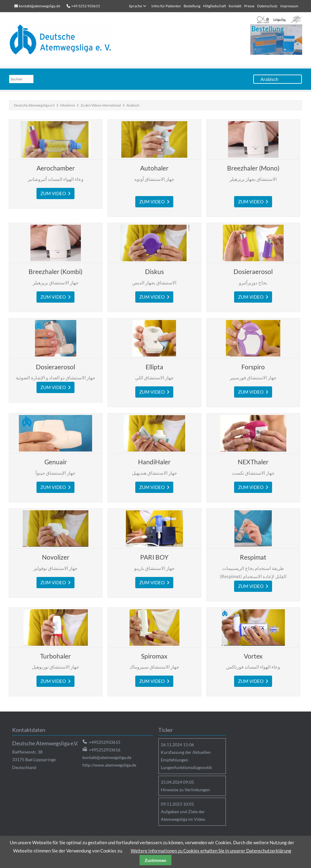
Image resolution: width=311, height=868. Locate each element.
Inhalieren (68, 105)
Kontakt (235, 6)
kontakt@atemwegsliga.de (40, 6)
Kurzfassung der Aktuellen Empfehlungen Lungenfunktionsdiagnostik (186, 760)
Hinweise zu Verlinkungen (185, 790)
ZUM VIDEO (54, 193)
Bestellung (192, 6)
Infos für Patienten (166, 6)
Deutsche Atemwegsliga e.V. (34, 105)
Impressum (289, 6)
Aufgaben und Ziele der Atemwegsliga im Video (183, 815)
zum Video (154, 202)
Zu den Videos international (101, 105)
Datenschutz (267, 6)
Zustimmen (155, 860)
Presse (249, 6)
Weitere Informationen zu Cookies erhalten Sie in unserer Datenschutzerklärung (211, 851)
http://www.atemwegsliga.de (109, 765)
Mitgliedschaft (214, 6)
